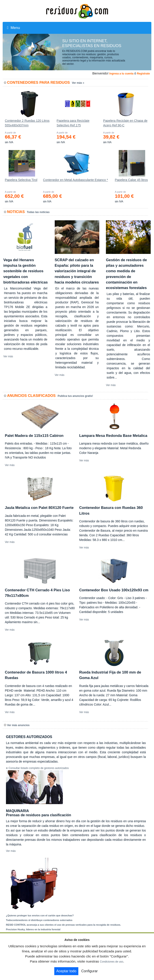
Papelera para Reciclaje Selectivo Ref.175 (73, 123)
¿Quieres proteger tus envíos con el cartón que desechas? (40, 915)
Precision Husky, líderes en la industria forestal (33, 929)
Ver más (8, 356)
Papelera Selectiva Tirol (21, 180)
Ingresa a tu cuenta (121, 74)
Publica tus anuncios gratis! (75, 396)
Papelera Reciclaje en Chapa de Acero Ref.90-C (125, 123)
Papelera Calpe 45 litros (131, 180)
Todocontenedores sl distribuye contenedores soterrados (39, 920)
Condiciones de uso (112, 962)
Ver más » (78, 83)
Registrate (143, 74)
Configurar (89, 971)
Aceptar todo (66, 971)
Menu (13, 28)
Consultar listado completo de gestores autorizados (39, 768)
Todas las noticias (38, 212)
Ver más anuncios (18, 725)
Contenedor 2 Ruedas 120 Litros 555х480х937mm (27, 123)
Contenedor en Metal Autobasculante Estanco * (75, 180)
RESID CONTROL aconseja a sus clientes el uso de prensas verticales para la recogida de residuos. (63, 925)
